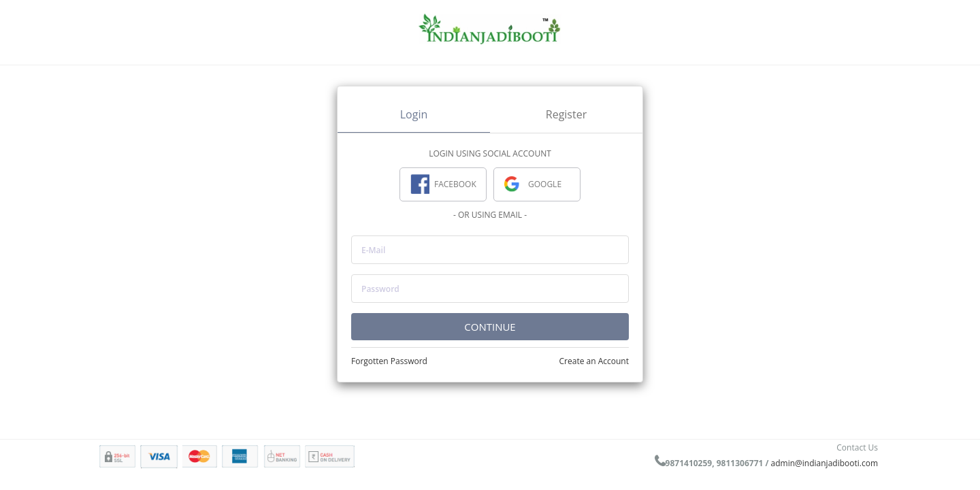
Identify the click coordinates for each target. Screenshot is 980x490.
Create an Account (594, 361)
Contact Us (857, 447)
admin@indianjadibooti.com (824, 463)
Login (414, 114)
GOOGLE (533, 184)
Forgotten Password (389, 361)
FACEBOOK (443, 184)
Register (566, 114)
